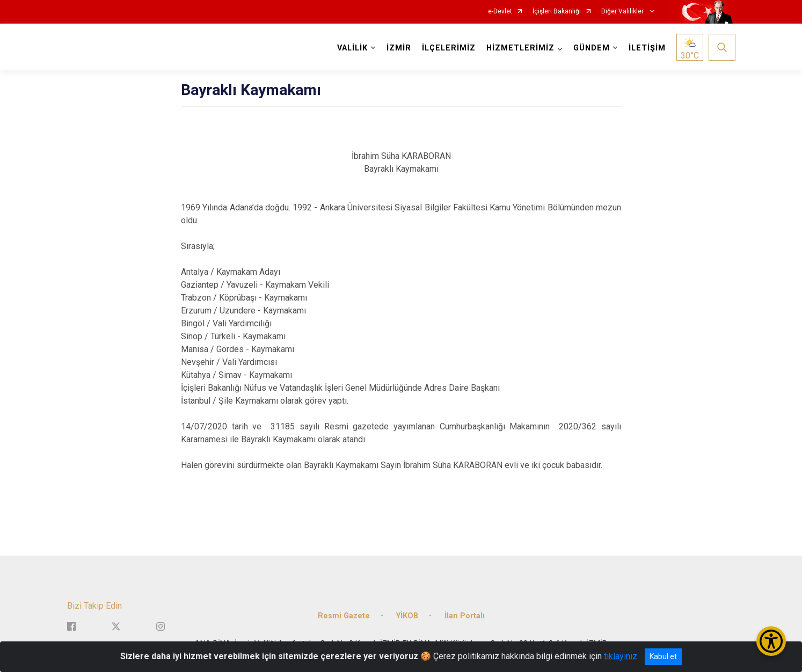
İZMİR (399, 48)
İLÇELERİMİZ (449, 48)
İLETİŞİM (647, 48)
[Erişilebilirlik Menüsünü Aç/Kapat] (771, 641)
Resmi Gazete (344, 616)
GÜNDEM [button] (592, 48)
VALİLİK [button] (352, 48)
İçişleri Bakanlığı (557, 12)
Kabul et (663, 656)
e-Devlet (500, 12)
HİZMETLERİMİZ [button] (520, 48)
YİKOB (407, 616)
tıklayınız (621, 656)
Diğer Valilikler (623, 12)
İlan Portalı (465, 616)
